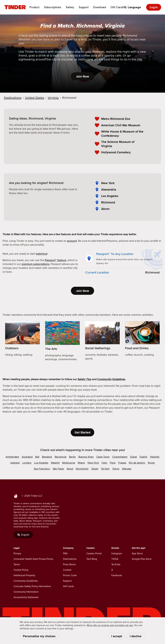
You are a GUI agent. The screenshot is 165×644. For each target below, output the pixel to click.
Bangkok (47, 457)
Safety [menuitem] (70, 7)
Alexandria (109, 190)
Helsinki (155, 457)
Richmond (108, 202)
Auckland (27, 457)
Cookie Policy (21, 570)
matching (41, 254)
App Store (137, 553)
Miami (81, 463)
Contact (67, 570)
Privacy (17, 553)
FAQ (65, 553)
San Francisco (42, 469)
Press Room (69, 564)
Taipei (95, 469)
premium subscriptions (36, 264)
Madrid (55, 463)
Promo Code (70, 575)
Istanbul (15, 463)
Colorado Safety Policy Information (32, 586)
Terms (17, 564)
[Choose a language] (132, 7)
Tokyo (116, 469)
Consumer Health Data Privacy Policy (33, 559)
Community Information (26, 592)
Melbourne (69, 463)
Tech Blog (92, 559)
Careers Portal (94, 553)
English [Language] (23, 535)
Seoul (70, 469)
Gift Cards (68, 586)
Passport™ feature (56, 260)
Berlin (72, 457)
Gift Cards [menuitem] (117, 7)
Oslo (104, 463)
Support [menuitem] (84, 7)
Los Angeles (110, 196)
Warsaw (127, 469)
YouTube (116, 564)
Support (67, 581)
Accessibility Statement (26, 597)
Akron (105, 209)
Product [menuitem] (34, 7)
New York (108, 183)
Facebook (117, 575)
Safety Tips (85, 379)
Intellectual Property (24, 575)
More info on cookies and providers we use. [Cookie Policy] (110, 625)
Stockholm (82, 469)
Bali (37, 457)
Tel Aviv (105, 469)
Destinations (70, 559)
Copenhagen (120, 457)
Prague (122, 463)
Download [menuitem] (100, 7)
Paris (113, 463)
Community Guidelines (111, 379)
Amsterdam (12, 457)
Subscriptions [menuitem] (53, 7)
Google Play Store (142, 559)
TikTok (115, 559)
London (27, 463)
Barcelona (61, 457)
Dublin (143, 457)
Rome (151, 463)
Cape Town (103, 457)
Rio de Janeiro (137, 463)
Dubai (133, 457)
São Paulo (58, 469)
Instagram (117, 553)
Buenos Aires (86, 457)
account (72, 241)
